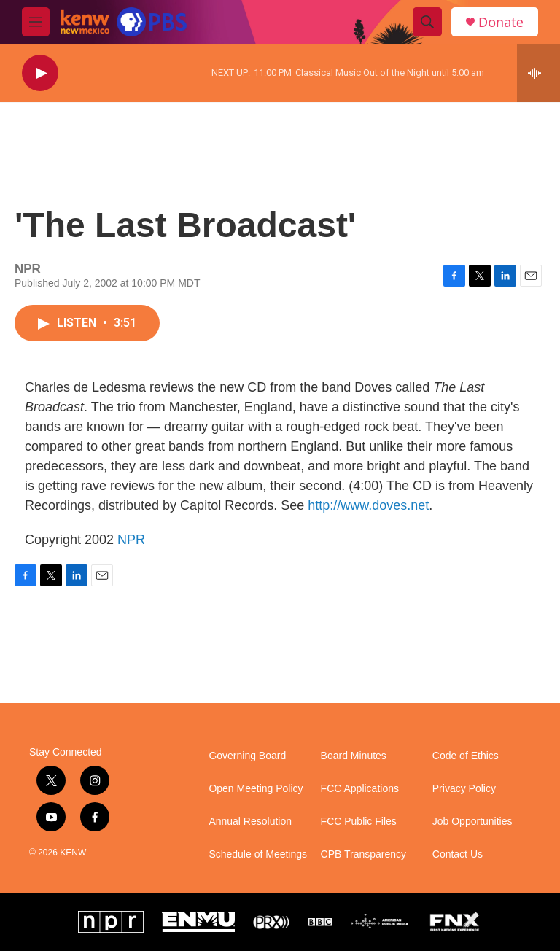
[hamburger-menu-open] (36, 22)
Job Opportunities (472, 822)
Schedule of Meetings (258, 854)
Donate (501, 22)
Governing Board (247, 756)
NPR (131, 540)
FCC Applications (360, 789)
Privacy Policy (464, 789)
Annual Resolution (250, 822)
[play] (40, 73)
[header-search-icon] (427, 22)
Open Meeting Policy (256, 789)
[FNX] (455, 922)
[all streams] (538, 73)
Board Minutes (354, 756)
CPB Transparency (364, 854)
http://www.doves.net (368, 505)
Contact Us (458, 854)
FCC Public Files (359, 822)
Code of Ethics (466, 756)
